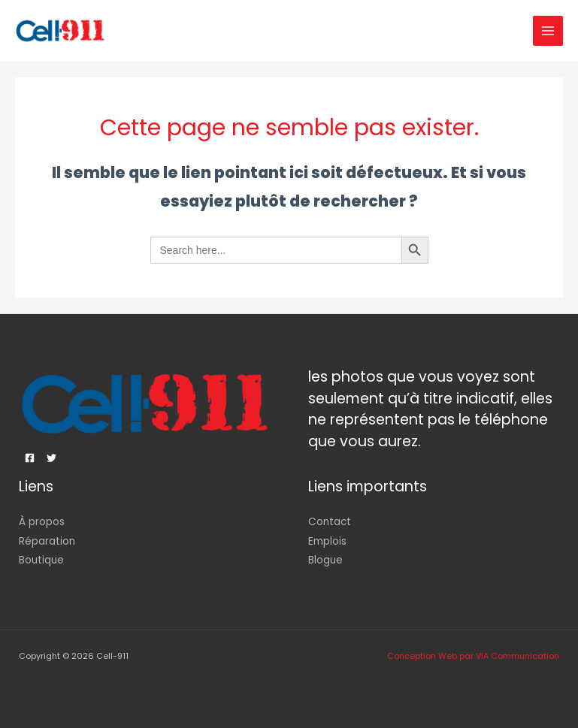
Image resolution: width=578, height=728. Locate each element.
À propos (42, 522)
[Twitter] (51, 458)
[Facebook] (30, 458)
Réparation (47, 541)
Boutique (41, 560)
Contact (330, 522)
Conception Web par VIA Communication (473, 656)
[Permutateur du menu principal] (548, 31)
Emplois (327, 541)
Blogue (325, 560)
